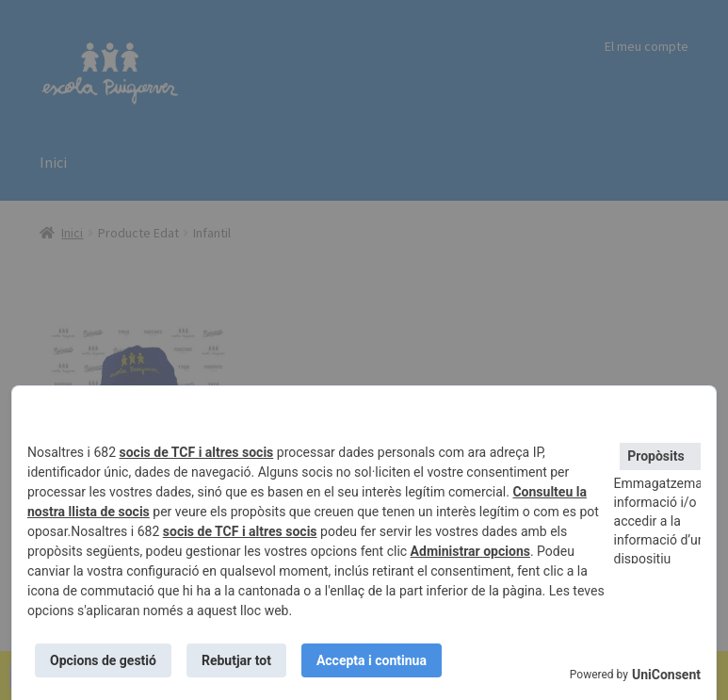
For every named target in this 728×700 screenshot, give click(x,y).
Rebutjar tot (236, 660)
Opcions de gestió (103, 660)
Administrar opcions (470, 551)
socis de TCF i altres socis (197, 452)
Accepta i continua (372, 660)
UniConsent (666, 675)
